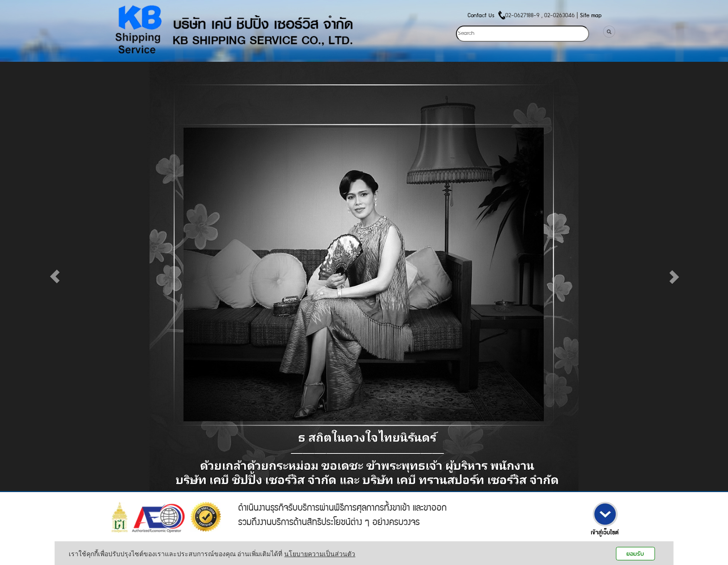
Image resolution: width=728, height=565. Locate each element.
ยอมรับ (635, 554)
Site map (591, 16)
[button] (55, 276)
